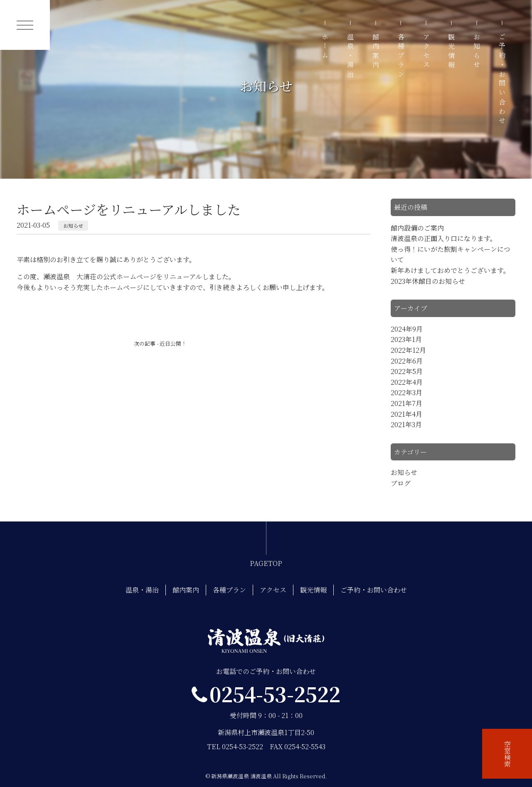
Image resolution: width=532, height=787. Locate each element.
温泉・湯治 (351, 57)
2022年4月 (407, 382)
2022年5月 (407, 371)
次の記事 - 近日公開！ (160, 343)
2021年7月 (406, 403)
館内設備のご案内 (417, 228)
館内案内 (376, 52)
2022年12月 (408, 350)
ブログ (401, 483)
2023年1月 (406, 339)
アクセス (426, 52)
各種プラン (401, 57)
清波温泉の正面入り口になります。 (444, 238)
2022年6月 (407, 361)
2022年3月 (406, 392)
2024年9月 (407, 329)
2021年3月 (406, 424)
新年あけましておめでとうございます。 (450, 270)
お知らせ (477, 52)
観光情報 (452, 52)
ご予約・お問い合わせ (502, 80)
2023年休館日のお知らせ (428, 281)
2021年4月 (406, 414)
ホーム (325, 47)
